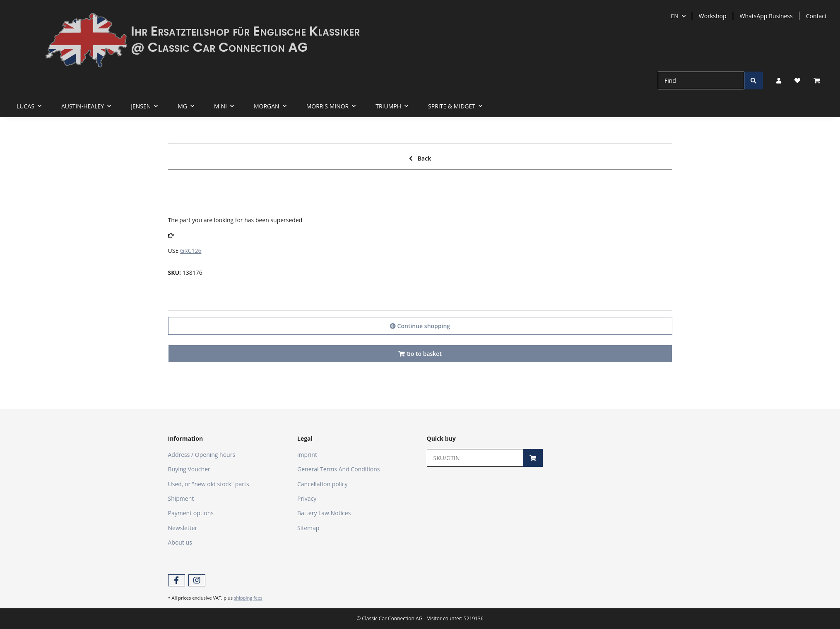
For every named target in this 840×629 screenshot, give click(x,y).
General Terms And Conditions (339, 469)
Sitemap (308, 528)
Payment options (191, 513)
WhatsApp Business (766, 16)
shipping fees (248, 598)
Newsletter (183, 528)
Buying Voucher (189, 469)
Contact (816, 16)
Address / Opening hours (202, 455)
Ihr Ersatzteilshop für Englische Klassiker (245, 31)
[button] (779, 80)
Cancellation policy (323, 484)
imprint (307, 455)
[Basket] (820, 80)
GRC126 (191, 251)
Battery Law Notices (324, 513)
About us (180, 542)
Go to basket (420, 354)
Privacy (307, 498)
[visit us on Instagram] (197, 580)
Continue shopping (420, 326)
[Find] (701, 80)
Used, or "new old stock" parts (209, 484)
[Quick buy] (475, 458)
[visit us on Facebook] (177, 580)
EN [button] (675, 16)
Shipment (181, 498)
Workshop (713, 16)
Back (420, 158)
